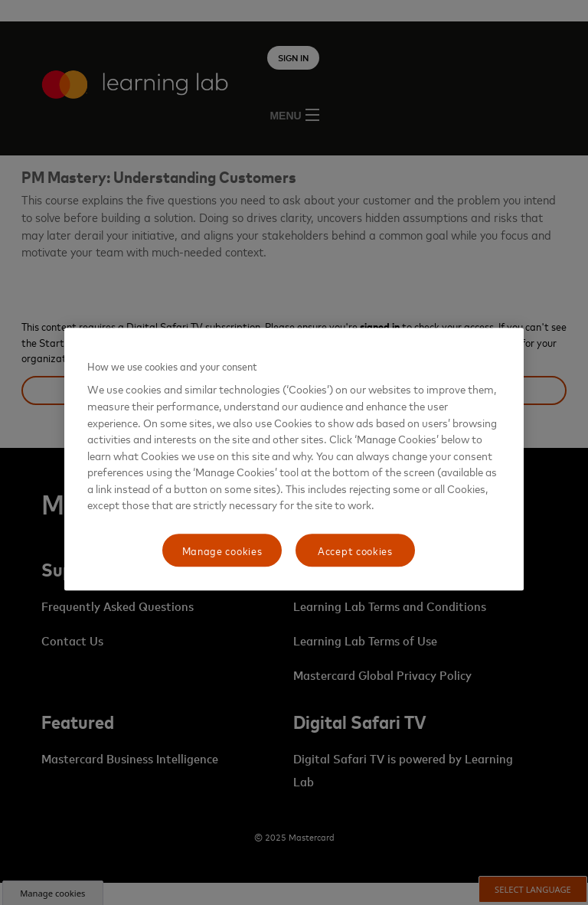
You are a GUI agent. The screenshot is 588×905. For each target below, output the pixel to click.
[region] (294, 459)
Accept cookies (355, 550)
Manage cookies (222, 550)
